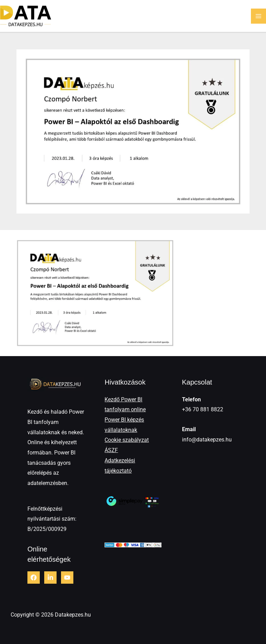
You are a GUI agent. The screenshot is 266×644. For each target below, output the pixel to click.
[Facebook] (34, 578)
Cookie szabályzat (127, 440)
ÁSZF (111, 450)
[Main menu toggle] (258, 16)
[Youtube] (67, 578)
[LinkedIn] (50, 578)
